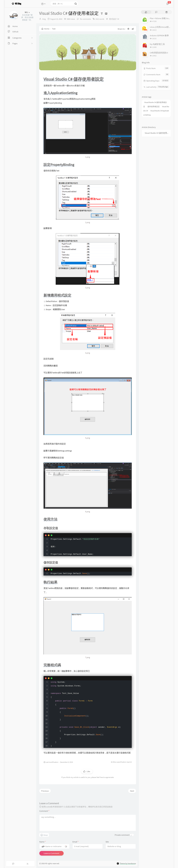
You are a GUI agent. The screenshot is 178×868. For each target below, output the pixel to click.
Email (75, 842)
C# (118, 19)
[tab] (146, 12)
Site (107, 842)
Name (43, 842)
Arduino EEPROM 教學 (159, 36)
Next (132, 791)
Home (45, 29)
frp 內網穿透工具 (157, 44)
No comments (85, 19)
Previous (45, 791)
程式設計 (113, 19)
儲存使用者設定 (154, 106)
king (44, 19)
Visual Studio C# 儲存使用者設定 (157, 133)
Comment (44, 811)
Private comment (122, 835)
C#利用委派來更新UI (159, 53)
